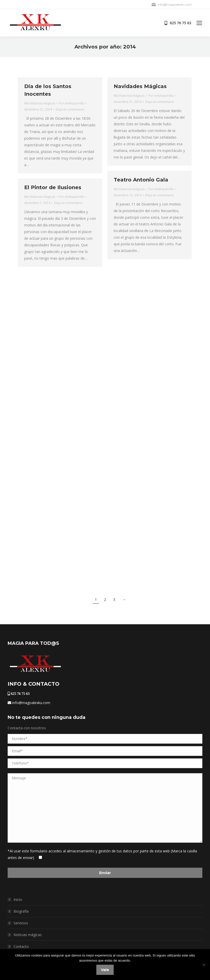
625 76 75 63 (20, 694)
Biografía (21, 911)
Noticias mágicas (28, 935)
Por (71, 103)
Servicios (21, 923)
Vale (105, 970)
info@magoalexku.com (29, 703)
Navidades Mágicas (140, 86)
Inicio (18, 899)
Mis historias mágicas (40, 103)
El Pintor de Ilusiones (53, 187)
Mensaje (105, 808)
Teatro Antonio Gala (141, 180)
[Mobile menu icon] (199, 23)
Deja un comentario (70, 109)
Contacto (21, 946)
